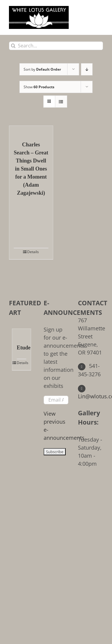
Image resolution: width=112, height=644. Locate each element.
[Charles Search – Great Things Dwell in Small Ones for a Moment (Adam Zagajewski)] (31, 130)
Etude (22, 348)
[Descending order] (87, 69)
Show (39, 87)
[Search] (13, 46)
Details (33, 252)
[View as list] (61, 102)
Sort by (42, 69)
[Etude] (22, 333)
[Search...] (56, 46)
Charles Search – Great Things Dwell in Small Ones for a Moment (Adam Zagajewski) (31, 169)
